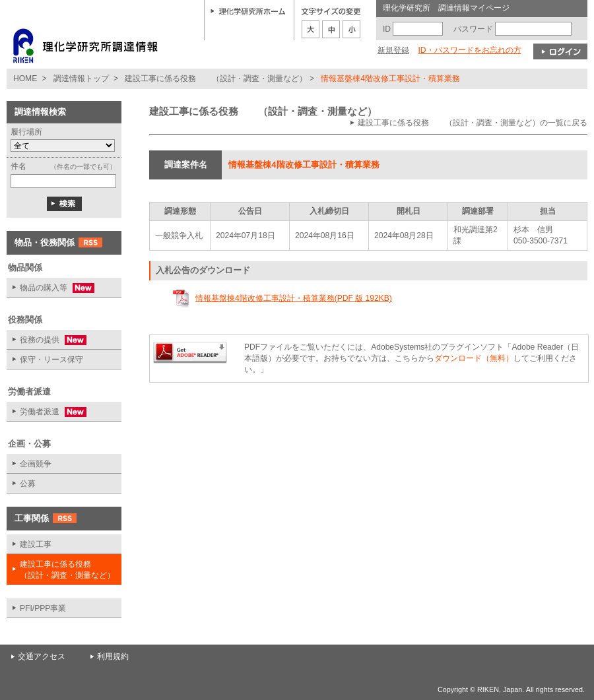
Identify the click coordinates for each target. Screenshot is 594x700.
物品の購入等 (50, 288)
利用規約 (113, 656)
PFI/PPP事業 (43, 608)
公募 (28, 484)
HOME (25, 79)
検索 (64, 204)
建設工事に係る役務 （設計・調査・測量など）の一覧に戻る (473, 123)
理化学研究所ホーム (248, 11)
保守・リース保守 (51, 360)
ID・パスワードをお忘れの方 (469, 50)
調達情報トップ (81, 79)
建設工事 (36, 544)
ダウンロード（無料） (474, 358)
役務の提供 (47, 340)
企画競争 (36, 464)
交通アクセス (42, 656)
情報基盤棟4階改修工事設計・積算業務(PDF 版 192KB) (294, 298)
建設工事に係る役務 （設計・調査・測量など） (216, 79)
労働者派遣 (47, 412)
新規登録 (393, 50)
